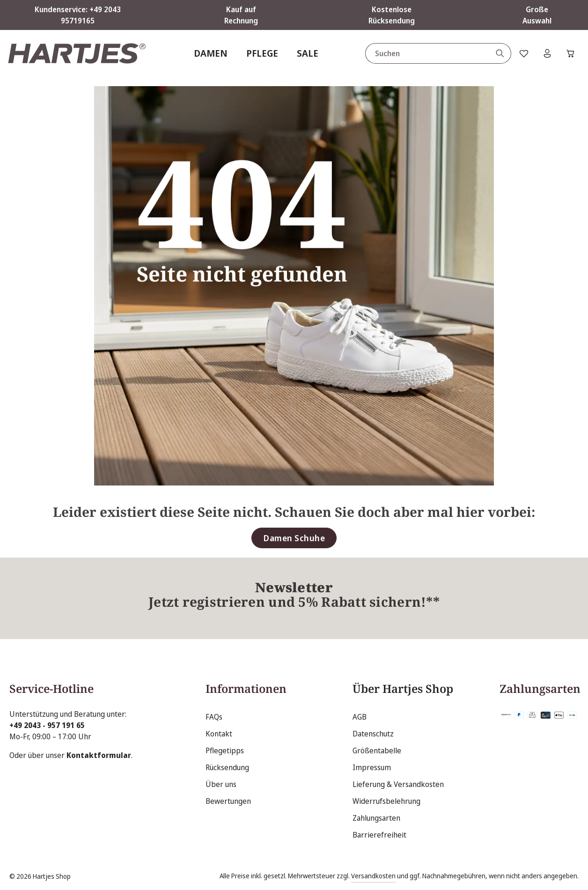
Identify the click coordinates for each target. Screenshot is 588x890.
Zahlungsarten (376, 818)
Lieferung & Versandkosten (398, 784)
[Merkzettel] (524, 53)
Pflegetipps (225, 750)
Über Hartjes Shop (403, 688)
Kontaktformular (99, 755)
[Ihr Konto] (547, 53)
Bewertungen (228, 801)
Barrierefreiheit (379, 835)
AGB (360, 717)
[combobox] (427, 53)
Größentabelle (377, 750)
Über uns (221, 784)
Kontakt (219, 734)
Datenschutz (373, 734)
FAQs (214, 717)
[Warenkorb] (571, 53)
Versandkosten (373, 876)
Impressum (372, 767)
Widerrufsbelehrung (386, 801)
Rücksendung (227, 767)
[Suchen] (500, 53)
